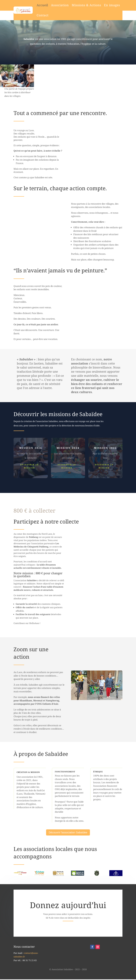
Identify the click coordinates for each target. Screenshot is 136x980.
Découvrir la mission (29, 466)
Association (50, 5)
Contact (32, 15)
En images (102, 5)
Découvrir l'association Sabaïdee (68, 832)
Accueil (32, 5)
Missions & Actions (76, 5)
